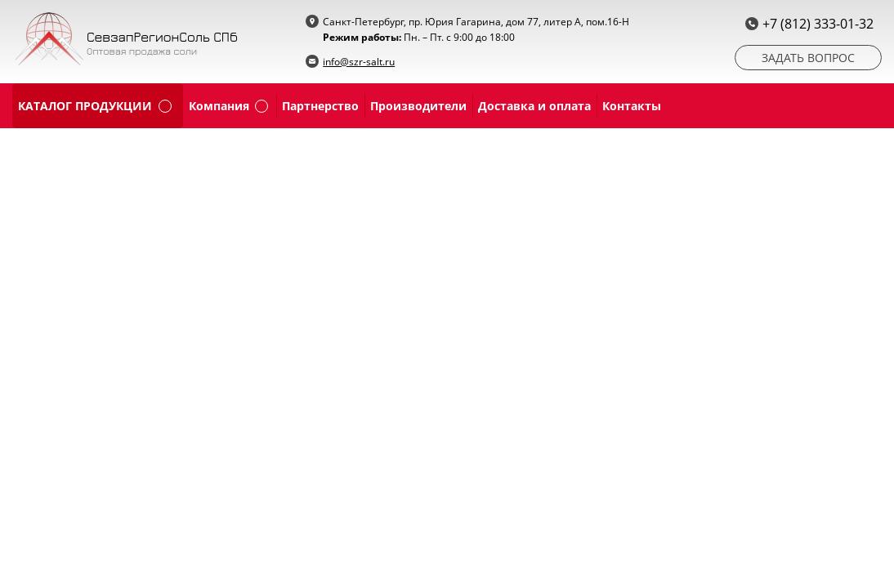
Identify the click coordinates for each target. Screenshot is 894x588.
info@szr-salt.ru (359, 62)
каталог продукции (85, 106)
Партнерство (320, 106)
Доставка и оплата (534, 106)
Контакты (632, 106)
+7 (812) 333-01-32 (818, 24)
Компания (219, 106)
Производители (418, 106)
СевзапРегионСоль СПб (162, 37)
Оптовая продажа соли (142, 51)
